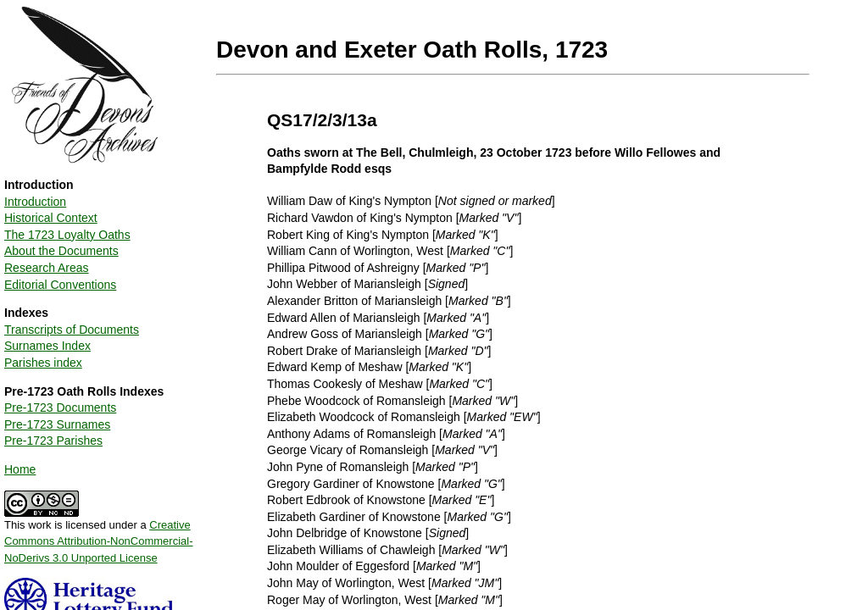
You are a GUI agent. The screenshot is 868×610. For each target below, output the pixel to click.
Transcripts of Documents (72, 330)
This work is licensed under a (99, 535)
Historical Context (51, 218)
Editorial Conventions (60, 285)
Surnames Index (47, 346)
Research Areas (47, 268)
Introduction (35, 202)
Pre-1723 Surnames (57, 424)
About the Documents (61, 251)
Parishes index (43, 363)
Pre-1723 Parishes (53, 441)
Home (20, 469)
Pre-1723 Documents (60, 408)
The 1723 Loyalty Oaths (67, 235)
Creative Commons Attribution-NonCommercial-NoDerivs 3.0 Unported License (99, 541)
